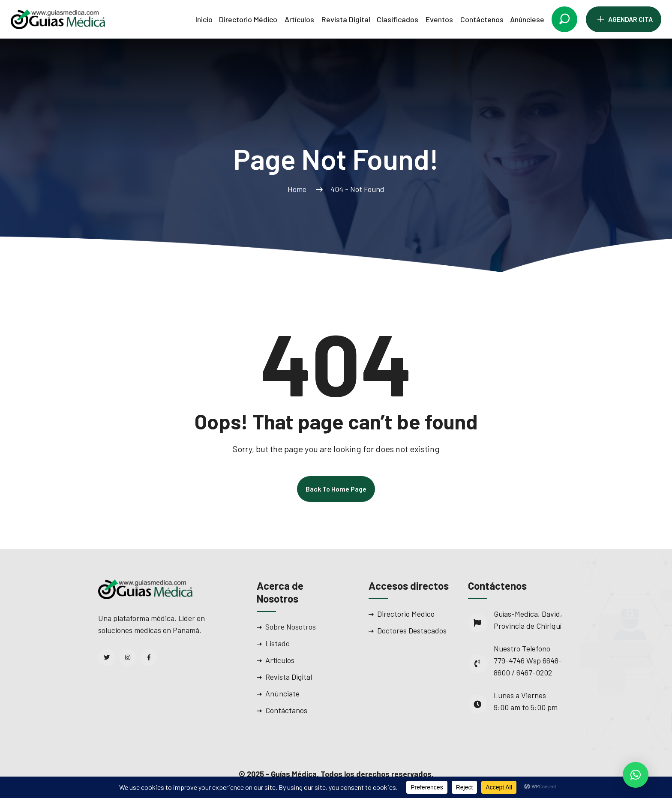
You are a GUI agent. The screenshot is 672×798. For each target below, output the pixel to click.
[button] (636, 775)
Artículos (299, 19)
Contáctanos (286, 710)
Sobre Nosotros (291, 627)
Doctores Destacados (412, 630)
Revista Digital (346, 19)
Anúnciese (527, 19)
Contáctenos (482, 19)
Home (299, 189)
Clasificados (397, 19)
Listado (277, 643)
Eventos (439, 19)
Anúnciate (282, 693)
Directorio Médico (248, 19)
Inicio (204, 19)
